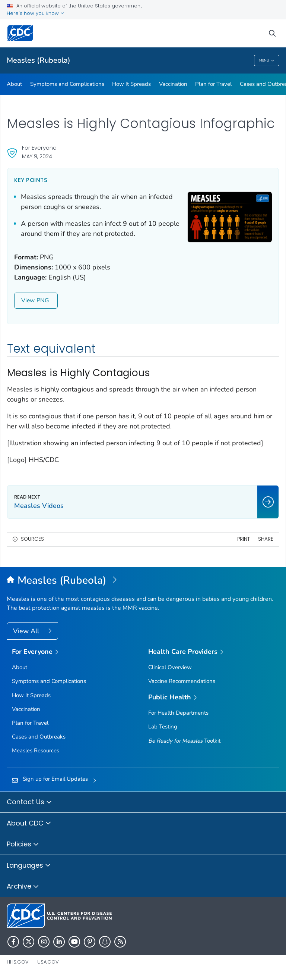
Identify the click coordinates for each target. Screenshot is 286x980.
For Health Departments (178, 713)
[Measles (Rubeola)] (143, 581)
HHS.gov (18, 962)
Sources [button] (32, 539)
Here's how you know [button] (36, 13)
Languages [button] (29, 866)
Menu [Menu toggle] (267, 61)
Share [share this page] (266, 539)
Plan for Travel (213, 84)
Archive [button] (23, 887)
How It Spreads (131, 84)
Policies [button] (23, 845)
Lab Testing (163, 727)
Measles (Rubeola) (39, 60)
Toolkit (184, 741)
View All (27, 631)
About (14, 84)
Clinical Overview (170, 667)
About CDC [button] (29, 824)
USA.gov (48, 962)
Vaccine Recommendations (182, 681)
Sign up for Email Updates (55, 779)
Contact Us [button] (29, 802)
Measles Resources (36, 750)
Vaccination (173, 84)
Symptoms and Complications (67, 84)
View (36, 300)
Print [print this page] (244, 539)
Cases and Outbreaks (39, 737)
